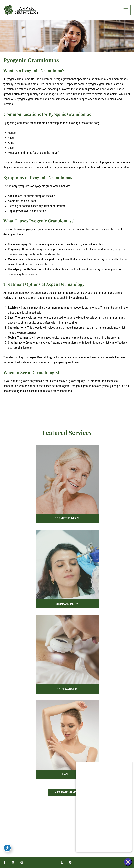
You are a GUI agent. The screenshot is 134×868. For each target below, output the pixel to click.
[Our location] (70, 863)
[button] (67, 796)
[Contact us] (62, 863)
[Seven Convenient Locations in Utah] (40, 856)
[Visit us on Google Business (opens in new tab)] (22, 863)
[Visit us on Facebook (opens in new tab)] (4, 863)
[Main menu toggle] (126, 12)
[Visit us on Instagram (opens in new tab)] (13, 863)
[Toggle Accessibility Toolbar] (7, 847)
